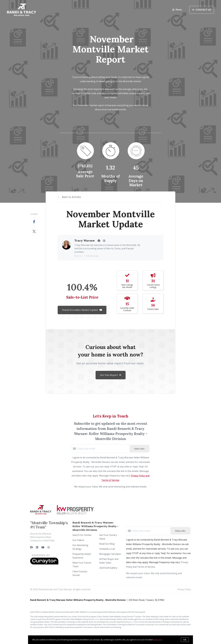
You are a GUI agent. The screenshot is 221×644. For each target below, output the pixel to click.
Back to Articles (71, 197)
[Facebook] (31, 547)
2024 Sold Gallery (108, 568)
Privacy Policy (184, 589)
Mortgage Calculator (110, 554)
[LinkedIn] (37, 547)
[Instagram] (49, 547)
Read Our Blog (107, 544)
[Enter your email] (103, 449)
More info (158, 640)
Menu (177, 10)
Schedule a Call (107, 549)
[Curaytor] (44, 564)
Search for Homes (82, 535)
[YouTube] (43, 547)
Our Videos (78, 540)
